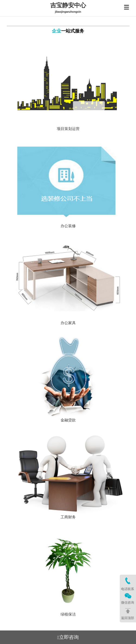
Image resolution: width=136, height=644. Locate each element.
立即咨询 (68, 637)
